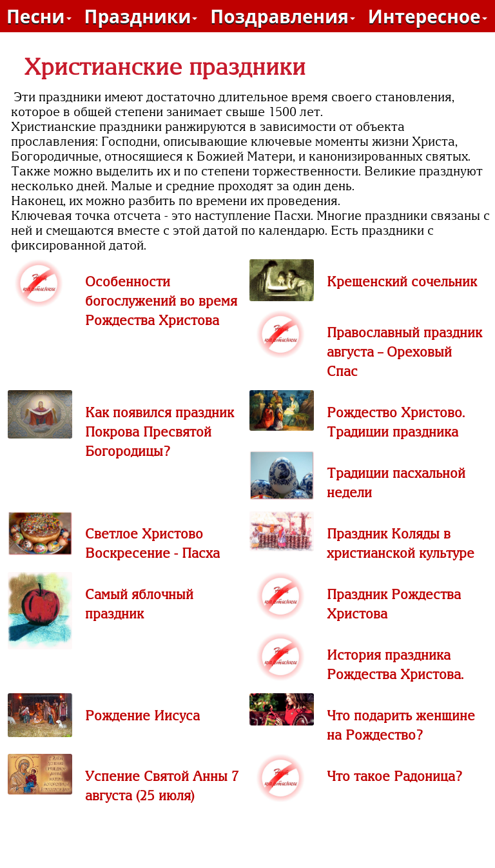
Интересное (428, 16)
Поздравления (282, 16)
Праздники (141, 16)
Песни (39, 16)
